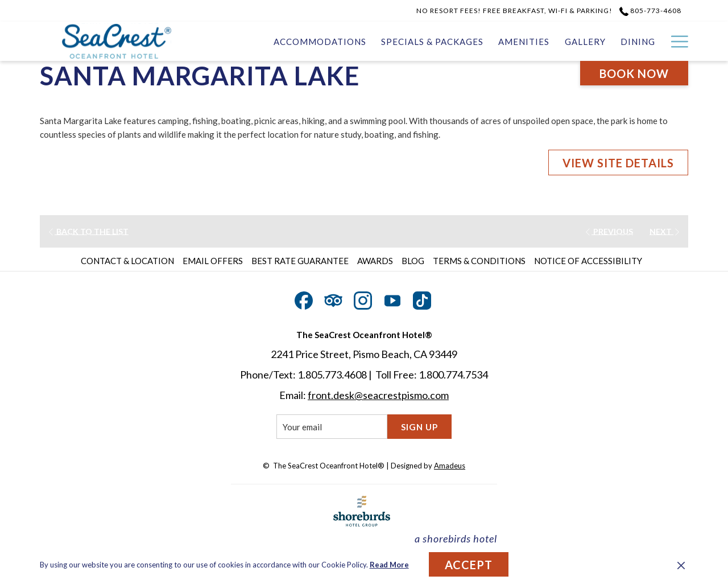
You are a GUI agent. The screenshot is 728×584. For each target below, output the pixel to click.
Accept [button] (469, 565)
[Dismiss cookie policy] (681, 565)
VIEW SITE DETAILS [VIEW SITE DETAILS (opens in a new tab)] (618, 163)
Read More (389, 565)
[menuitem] (320, 41)
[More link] (675, 41)
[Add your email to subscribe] (332, 427)
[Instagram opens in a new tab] (363, 298)
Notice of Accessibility (588, 261)
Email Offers (213, 261)
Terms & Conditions (479, 261)
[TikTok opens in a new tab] (422, 298)
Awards (375, 261)
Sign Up (419, 427)
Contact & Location (127, 261)
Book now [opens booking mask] (634, 73)
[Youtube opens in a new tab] (392, 298)
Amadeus (450, 466)
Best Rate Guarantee (300, 261)
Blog (413, 261)
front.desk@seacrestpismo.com (378, 395)
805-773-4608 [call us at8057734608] (650, 11)
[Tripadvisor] (333, 298)
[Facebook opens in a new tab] (304, 298)
